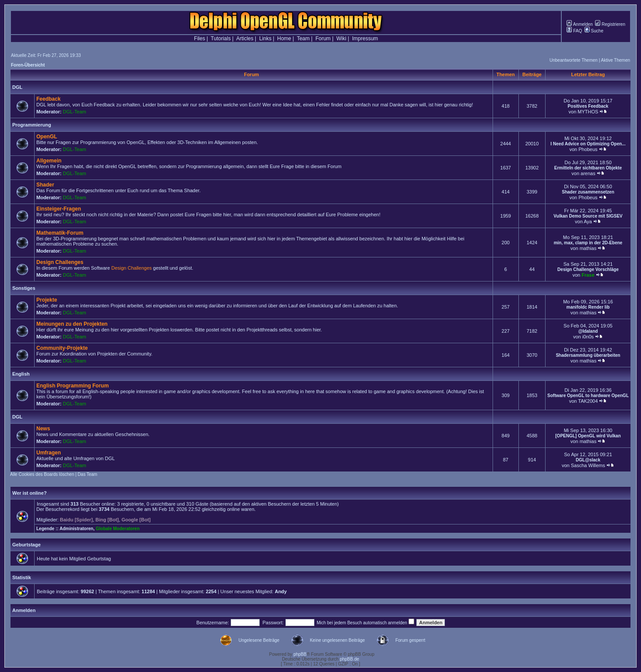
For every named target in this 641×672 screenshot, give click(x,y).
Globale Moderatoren (118, 529)
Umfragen (49, 453)
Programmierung (32, 125)
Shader (45, 185)
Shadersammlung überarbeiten (588, 355)
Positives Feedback (588, 106)
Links (265, 39)
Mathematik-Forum (60, 233)
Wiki (341, 39)
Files (199, 39)
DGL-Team (75, 112)
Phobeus (588, 149)
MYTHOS (588, 112)
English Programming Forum (72, 386)
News (43, 429)
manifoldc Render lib (588, 307)
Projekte (47, 300)
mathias (588, 248)
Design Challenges (60, 262)
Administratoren (76, 529)
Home (284, 39)
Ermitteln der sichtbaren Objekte (588, 168)
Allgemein (49, 161)
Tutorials (221, 39)
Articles (245, 39)
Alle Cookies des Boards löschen (42, 474)
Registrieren (610, 24)
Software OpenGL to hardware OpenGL (588, 396)
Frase (588, 275)
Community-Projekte (62, 348)
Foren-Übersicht (28, 65)
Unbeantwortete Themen (574, 60)
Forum (323, 39)
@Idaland (588, 331)
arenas (588, 173)
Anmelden (579, 24)
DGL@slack (588, 460)
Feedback (48, 99)
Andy (281, 591)
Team (303, 39)
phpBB (300, 654)
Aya (588, 222)
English (21, 374)
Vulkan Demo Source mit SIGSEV (588, 216)
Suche (594, 31)
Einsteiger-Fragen (59, 209)
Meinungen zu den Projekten (72, 324)
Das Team (87, 474)
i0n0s (588, 337)
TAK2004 (588, 401)
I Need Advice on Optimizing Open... (588, 144)
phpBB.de (349, 659)
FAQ (574, 31)
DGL (17, 87)
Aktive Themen (615, 60)
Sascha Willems (588, 465)
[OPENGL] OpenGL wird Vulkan (588, 436)
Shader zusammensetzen (588, 192)
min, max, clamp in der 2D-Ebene (588, 243)
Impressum (365, 39)
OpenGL (47, 137)
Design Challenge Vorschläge (588, 269)
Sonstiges (24, 288)
